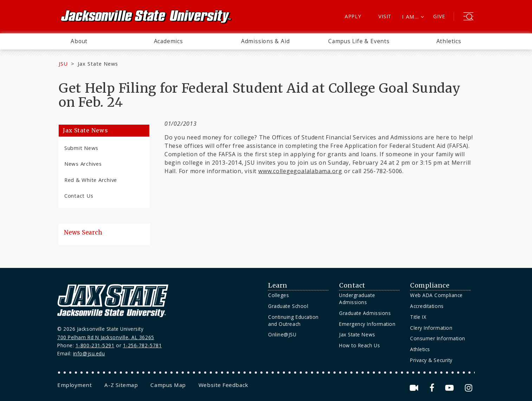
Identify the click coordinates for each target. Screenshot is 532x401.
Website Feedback (223, 385)
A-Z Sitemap (121, 385)
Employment (74, 385)
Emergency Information (367, 324)
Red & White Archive (91, 180)
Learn (278, 285)
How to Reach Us (359, 345)
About (79, 41)
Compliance (430, 285)
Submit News (81, 148)
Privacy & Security (431, 360)
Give (439, 16)
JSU (63, 64)
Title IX (418, 317)
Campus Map (168, 385)
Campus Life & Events (359, 41)
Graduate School (288, 306)
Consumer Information (438, 338)
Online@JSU (282, 334)
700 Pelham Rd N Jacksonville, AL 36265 (106, 337)
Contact (352, 285)
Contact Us (79, 196)
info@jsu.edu (89, 353)
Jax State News (98, 64)
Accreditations (427, 306)
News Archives (83, 164)
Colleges (278, 295)
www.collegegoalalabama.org (300, 171)
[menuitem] (79, 41)
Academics (168, 41)
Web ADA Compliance (436, 295)
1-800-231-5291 (95, 345)
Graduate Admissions (365, 313)
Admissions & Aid (265, 41)
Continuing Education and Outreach (293, 320)
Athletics (449, 41)
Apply (353, 16)
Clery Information (431, 328)
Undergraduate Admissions (357, 299)
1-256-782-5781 (142, 345)
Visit (385, 16)
